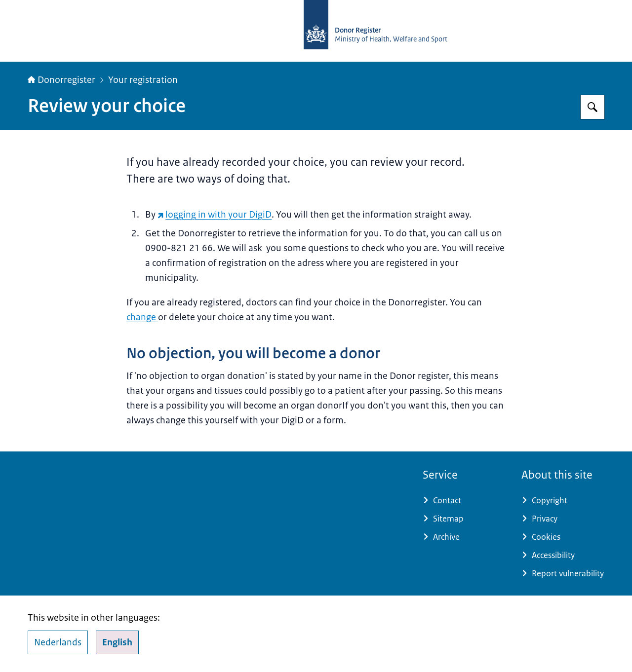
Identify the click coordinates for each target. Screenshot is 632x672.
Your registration (143, 80)
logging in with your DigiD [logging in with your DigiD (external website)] (215, 215)
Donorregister (61, 80)
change (142, 317)
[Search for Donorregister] (592, 107)
